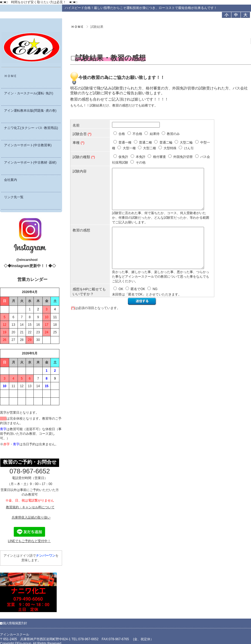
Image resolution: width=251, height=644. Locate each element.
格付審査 (160, 157)
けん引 (189, 148)
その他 (141, 162)
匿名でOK (138, 305)
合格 (122, 134)
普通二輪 (166, 142)
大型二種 (150, 148)
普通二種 (145, 142)
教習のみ (173, 134)
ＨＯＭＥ (77, 27)
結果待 (155, 134)
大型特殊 (170, 148)
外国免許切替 (183, 157)
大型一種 (129, 148)
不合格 (137, 134)
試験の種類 (81, 157)
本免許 (141, 157)
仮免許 (123, 157)
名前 (76, 125)
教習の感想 (81, 238)
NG (155, 305)
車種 (76, 143)
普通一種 (125, 142)
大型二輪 (186, 142)
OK (121, 305)
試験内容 (80, 171)
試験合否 (80, 134)
